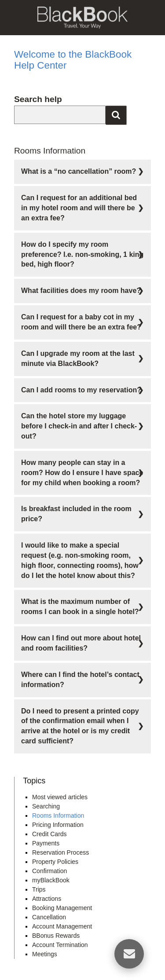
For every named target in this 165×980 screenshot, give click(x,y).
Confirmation (49, 871)
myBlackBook (51, 880)
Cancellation (49, 917)
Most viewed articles (60, 797)
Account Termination (60, 945)
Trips (39, 889)
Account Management (62, 926)
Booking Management (62, 908)
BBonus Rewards (56, 936)
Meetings (45, 954)
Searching (46, 806)
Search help (38, 99)
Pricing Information (58, 825)
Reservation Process (60, 852)
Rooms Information (58, 815)
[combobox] (60, 115)
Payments (46, 843)
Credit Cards (49, 834)
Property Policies (55, 862)
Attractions (47, 899)
